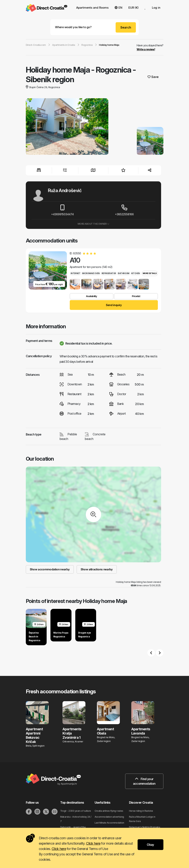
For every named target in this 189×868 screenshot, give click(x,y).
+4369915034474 (62, 210)
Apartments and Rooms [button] (92, 8)
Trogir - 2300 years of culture (76, 811)
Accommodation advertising (109, 817)
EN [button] (118, 8)
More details (150, 273)
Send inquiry (114, 305)
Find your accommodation (144, 781)
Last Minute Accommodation (109, 823)
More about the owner (93, 224)
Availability (91, 296)
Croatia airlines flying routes (109, 811)
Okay (150, 845)
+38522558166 (124, 210)
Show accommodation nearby (50, 569)
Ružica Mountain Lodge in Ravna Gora (142, 819)
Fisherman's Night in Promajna (145, 827)
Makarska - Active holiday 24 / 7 (76, 819)
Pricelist (136, 296)
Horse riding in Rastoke (141, 811)
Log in (156, 8)
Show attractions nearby (97, 569)
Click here (93, 843)
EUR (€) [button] (133, 8)
